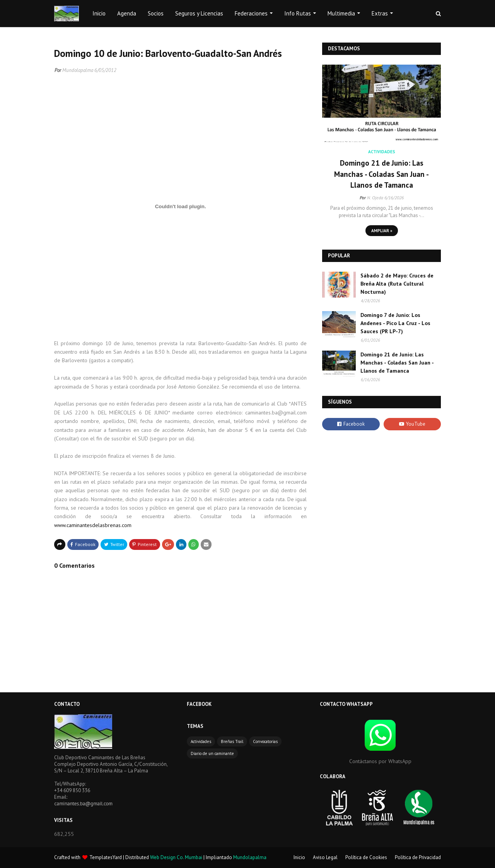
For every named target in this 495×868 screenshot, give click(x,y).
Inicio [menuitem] (99, 13)
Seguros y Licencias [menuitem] (199, 13)
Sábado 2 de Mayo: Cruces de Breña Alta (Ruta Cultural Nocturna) (397, 284)
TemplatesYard (106, 857)
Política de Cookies (366, 857)
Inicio (299, 857)
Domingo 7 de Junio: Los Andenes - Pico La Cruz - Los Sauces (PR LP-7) (395, 323)
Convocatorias (265, 741)
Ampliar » (382, 231)
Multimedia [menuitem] (341, 13)
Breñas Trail (232, 741)
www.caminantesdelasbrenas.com (93, 525)
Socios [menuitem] (156, 13)
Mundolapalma (78, 70)
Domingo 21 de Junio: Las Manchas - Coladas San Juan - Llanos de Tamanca (381, 174)
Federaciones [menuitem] (251, 13)
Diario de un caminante (212, 753)
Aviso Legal (325, 857)
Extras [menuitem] (380, 13)
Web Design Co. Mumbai (176, 857)
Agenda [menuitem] (127, 13)
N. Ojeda (375, 198)
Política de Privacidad (418, 857)
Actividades (201, 741)
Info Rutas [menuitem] (298, 13)
